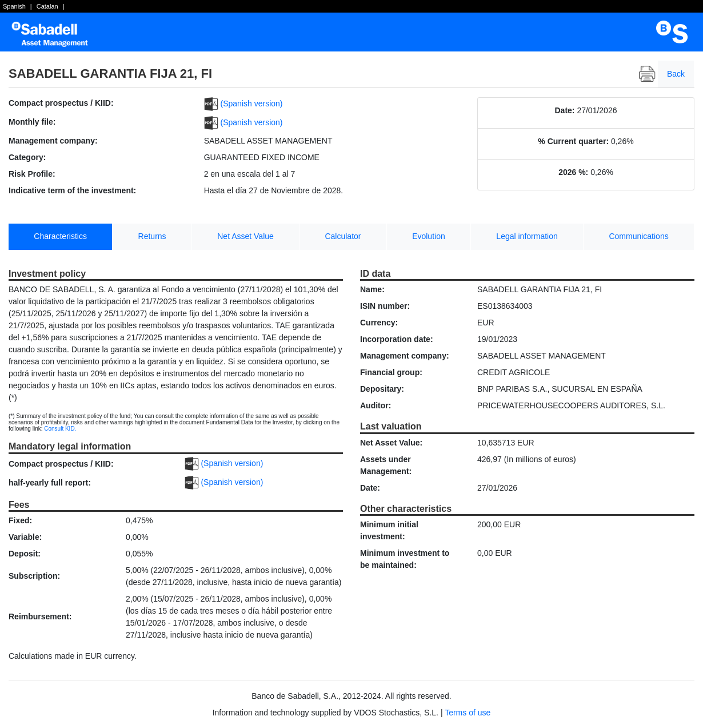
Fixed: (20, 520)
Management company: (53, 141)
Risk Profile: (32, 174)
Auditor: (376, 405)
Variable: (25, 537)
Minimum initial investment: (389, 530)
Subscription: (34, 576)
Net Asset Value (245, 236)
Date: (565, 110)
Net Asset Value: (391, 443)
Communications (638, 236)
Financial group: (391, 372)
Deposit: (25, 554)
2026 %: (573, 172)
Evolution (429, 236)
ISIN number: (385, 306)
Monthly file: (32, 122)
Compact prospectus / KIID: (61, 103)
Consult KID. (60, 429)
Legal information (527, 236)
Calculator (343, 236)
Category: (27, 157)
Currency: (379, 323)
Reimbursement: (40, 616)
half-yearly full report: (50, 483)
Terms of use (468, 713)
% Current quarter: (573, 141)
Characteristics (60, 236)
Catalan (47, 6)
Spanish (14, 6)
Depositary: (382, 389)
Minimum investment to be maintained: (405, 559)
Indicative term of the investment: (72, 190)
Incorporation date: (397, 339)
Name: (372, 289)
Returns (152, 236)
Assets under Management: (386, 465)
